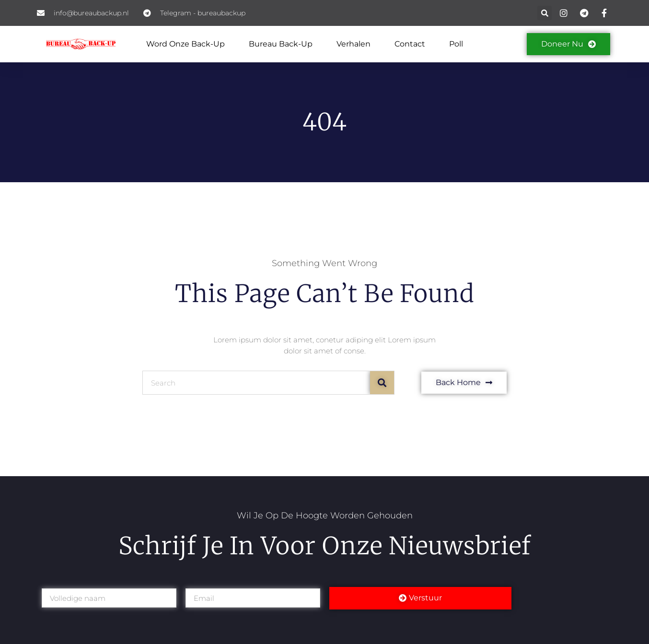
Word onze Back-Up (185, 44)
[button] (545, 13)
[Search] (382, 383)
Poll (456, 44)
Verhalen (353, 44)
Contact (410, 44)
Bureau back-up (281, 44)
